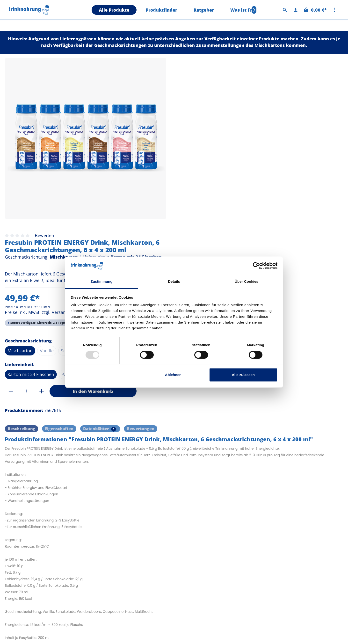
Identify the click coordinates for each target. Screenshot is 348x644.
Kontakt (190, 557)
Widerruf (191, 549)
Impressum (106, 566)
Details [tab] (174, 282)
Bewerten (189, 62)
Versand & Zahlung (113, 575)
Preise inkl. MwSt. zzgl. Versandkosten (188, 138)
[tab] (22, 267)
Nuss (158, 188)
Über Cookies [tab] (246, 282)
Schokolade (218, 177)
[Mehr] (334, 10)
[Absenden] (335, 571)
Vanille (192, 177)
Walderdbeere (282, 177)
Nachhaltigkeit (109, 549)
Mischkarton (165, 177)
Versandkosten (245, 638)
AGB (187, 540)
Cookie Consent (197, 566)
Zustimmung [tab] (102, 282)
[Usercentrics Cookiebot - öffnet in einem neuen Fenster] (256, 266)
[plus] (186, 229)
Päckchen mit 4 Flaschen (231, 212)
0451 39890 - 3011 (25, 580)
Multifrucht (315, 177)
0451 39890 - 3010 (25, 595)
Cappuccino (249, 177)
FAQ (99, 540)
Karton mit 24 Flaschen (176, 212)
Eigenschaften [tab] (59, 267)
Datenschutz (107, 557)
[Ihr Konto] (296, 10)
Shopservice (196, 527)
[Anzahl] (171, 229)
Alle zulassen (243, 375)
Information (109, 527)
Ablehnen (173, 375)
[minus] (156, 229)
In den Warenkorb (238, 229)
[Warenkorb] (315, 10)
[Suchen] (285, 10)
